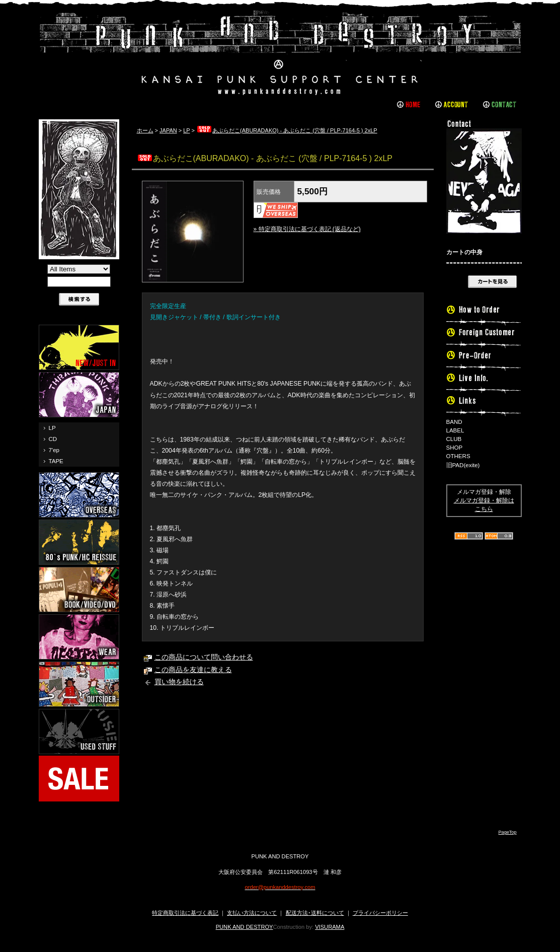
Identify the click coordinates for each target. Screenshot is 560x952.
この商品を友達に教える (193, 670)
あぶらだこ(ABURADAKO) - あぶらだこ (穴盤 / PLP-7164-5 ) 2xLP (287, 130)
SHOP (455, 448)
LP (52, 428)
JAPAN (168, 130)
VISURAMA (330, 927)
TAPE (56, 461)
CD (53, 439)
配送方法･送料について (315, 913)
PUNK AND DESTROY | (280, 53)
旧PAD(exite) (463, 465)
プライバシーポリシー (380, 913)
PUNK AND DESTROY (245, 927)
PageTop (507, 832)
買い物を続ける (179, 682)
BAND (454, 422)
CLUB (454, 439)
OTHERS (458, 456)
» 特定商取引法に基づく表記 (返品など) (307, 229)
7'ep (54, 450)
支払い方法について (252, 913)
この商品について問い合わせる (204, 657)
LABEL (455, 430)
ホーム (145, 130)
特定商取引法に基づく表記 (185, 913)
